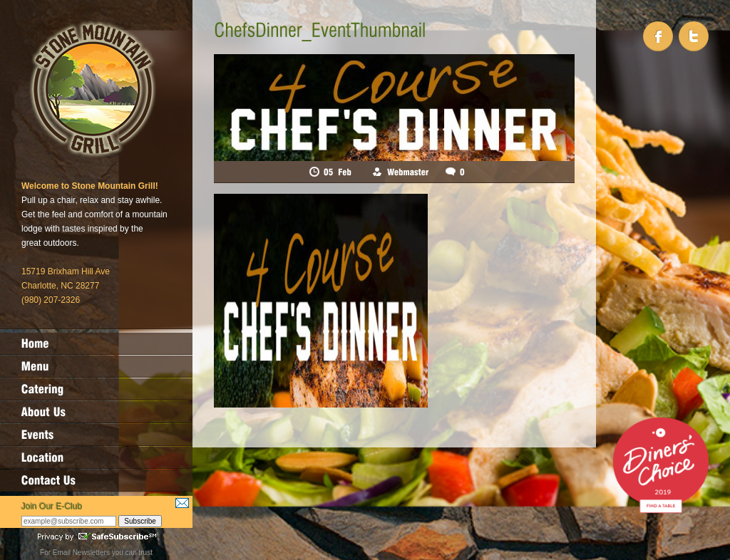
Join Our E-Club (52, 507)
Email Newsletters (81, 553)
